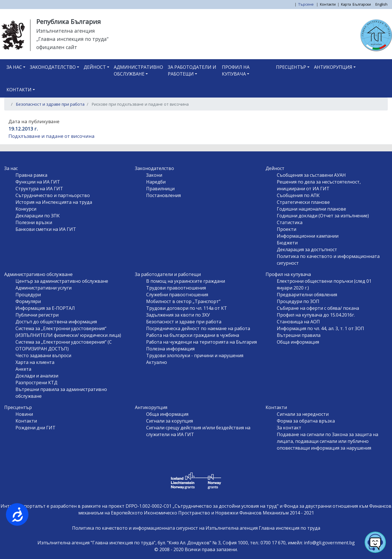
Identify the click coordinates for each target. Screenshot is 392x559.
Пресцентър (291, 67)
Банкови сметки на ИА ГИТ (46, 229)
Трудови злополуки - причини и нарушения (195, 355)
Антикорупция (333, 67)
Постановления (163, 195)
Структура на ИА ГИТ (39, 189)
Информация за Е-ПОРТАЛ (45, 308)
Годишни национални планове (311, 209)
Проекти (287, 229)
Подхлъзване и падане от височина (52, 136)
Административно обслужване (138, 70)
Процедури (28, 295)
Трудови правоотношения (176, 288)
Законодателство (53, 67)
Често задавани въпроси (43, 355)
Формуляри (28, 301)
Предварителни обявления (307, 295)
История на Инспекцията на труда (54, 202)
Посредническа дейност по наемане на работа (198, 328)
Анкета (23, 369)
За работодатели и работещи (192, 70)
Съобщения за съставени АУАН (311, 175)
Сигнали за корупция (170, 421)
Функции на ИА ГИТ (38, 182)
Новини (24, 414)
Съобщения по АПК (298, 195)
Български (362, 4)
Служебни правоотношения (177, 295)
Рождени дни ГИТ (35, 428)
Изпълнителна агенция (66, 31)
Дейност (95, 67)
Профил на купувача (236, 70)
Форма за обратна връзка (306, 421)
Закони (154, 175)
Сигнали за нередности (303, 414)
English (381, 4)
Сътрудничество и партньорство (53, 195)
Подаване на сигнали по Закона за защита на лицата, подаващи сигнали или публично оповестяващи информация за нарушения (328, 441)
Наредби (156, 182)
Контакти (328, 4)
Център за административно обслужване (62, 281)
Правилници (160, 189)
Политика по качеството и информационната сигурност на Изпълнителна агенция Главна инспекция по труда (196, 528)
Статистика (290, 222)
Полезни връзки (34, 222)
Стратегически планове (303, 202)
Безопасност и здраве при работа (50, 104)
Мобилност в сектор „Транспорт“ (183, 301)
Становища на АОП (298, 322)
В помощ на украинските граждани (186, 281)
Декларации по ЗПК (38, 216)
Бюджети (287, 243)
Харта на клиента (35, 362)
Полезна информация (170, 349)
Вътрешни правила (299, 335)
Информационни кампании (308, 236)
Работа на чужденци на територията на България (201, 342)
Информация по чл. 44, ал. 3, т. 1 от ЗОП (320, 328)
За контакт (289, 428)
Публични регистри (37, 315)
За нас (14, 67)
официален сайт (57, 47)
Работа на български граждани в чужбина (193, 335)
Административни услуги (44, 288)
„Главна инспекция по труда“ (72, 39)
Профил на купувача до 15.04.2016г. (316, 315)
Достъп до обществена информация (56, 322)
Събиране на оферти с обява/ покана (318, 308)
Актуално (157, 362)
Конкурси (26, 209)
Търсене (306, 4)
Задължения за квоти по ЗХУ (178, 315)
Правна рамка (31, 175)
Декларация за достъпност (307, 249)
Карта (346, 4)
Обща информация (298, 342)
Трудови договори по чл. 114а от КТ (187, 308)
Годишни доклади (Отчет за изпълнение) (323, 216)
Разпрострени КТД (36, 383)
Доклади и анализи (37, 376)
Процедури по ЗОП (298, 301)
